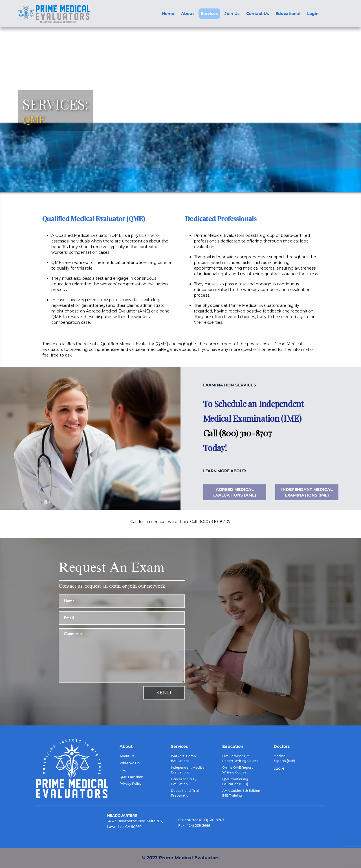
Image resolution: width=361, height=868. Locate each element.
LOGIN (279, 769)
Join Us (232, 14)
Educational (288, 14)
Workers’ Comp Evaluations (183, 758)
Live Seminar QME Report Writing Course (240, 758)
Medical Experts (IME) (284, 758)
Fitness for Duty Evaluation (184, 781)
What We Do (130, 763)
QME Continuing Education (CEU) (235, 781)
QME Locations (132, 777)
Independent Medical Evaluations (188, 770)
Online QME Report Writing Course (238, 770)
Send (164, 693)
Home (168, 14)
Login (313, 14)
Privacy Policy (130, 784)
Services (209, 14)
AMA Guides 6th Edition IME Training (241, 793)
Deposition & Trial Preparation (185, 793)
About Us (127, 756)
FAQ (123, 770)
